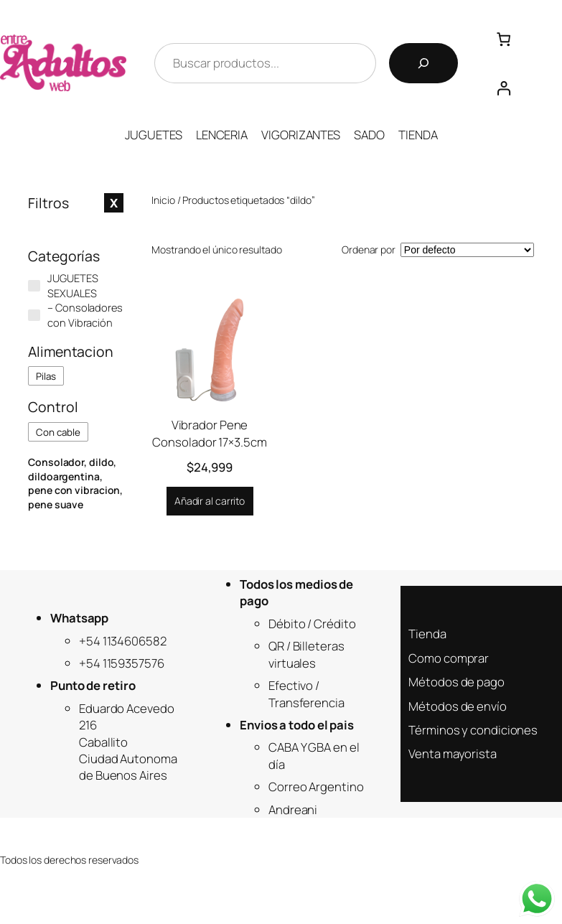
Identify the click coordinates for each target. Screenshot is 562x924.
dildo (102, 462)
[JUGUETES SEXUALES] (34, 286)
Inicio (163, 200)
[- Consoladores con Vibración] (34, 316)
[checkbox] (46, 376)
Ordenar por (369, 249)
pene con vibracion (74, 490)
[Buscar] (423, 63)
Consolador (56, 462)
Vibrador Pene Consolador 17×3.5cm (209, 433)
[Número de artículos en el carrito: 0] (504, 39)
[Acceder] (504, 88)
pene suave (56, 504)
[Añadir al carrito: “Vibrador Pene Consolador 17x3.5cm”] (210, 501)
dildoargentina (64, 476)
